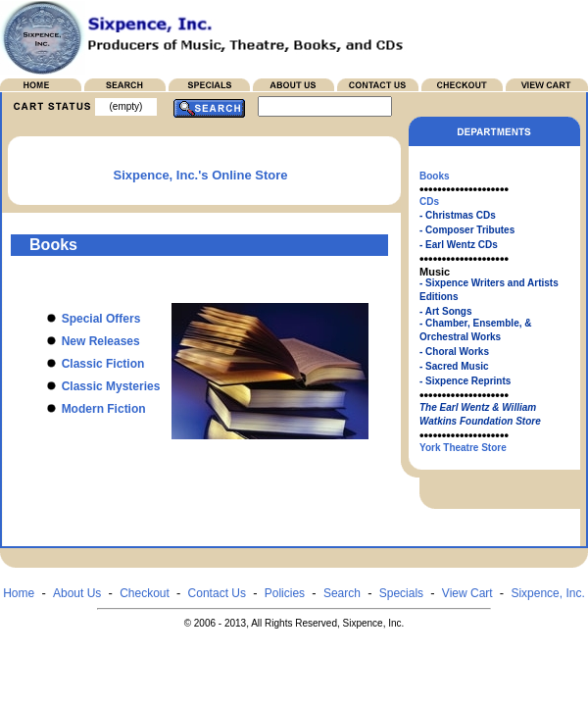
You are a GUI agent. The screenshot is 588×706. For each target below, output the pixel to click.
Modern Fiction (89, 409)
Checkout (145, 593)
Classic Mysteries (97, 386)
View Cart (467, 593)
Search (342, 593)
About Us (77, 593)
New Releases (86, 341)
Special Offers (87, 319)
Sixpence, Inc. (547, 593)
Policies (285, 593)
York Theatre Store (463, 448)
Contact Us (217, 593)
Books (435, 176)
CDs (429, 202)
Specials (401, 593)
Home (19, 593)
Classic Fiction (89, 364)
